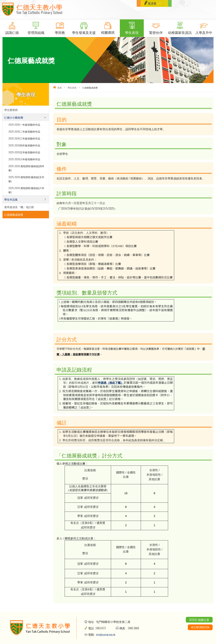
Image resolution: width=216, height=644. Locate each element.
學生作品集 (11, 199)
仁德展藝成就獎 (14, 215)
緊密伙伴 (156, 27)
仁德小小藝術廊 (14, 117)
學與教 (60, 27)
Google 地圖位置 (199, 620)
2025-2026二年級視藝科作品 (24, 131)
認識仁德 (12, 27)
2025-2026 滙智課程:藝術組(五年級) (26, 179)
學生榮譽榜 (11, 110)
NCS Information (200, 627)
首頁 (60, 88)
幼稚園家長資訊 (180, 27)
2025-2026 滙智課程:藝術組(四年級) (26, 168)
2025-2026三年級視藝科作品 (24, 138)
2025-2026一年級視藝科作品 (24, 124)
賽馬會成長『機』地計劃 (19, 207)
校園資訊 (108, 27)
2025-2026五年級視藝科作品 (24, 152)
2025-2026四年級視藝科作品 (24, 145)
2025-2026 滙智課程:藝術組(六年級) (26, 190)
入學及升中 (204, 27)
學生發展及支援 (84, 27)
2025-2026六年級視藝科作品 (24, 159)
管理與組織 (36, 27)
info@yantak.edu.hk (106, 634)
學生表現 (132, 27)
